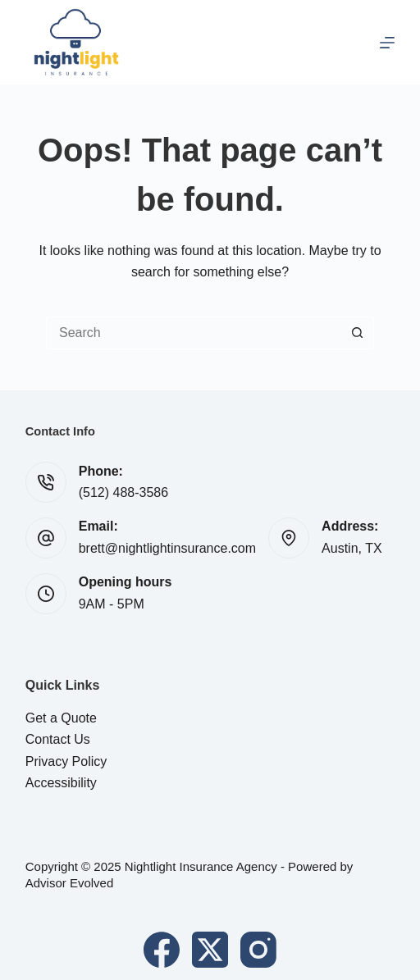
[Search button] (358, 333)
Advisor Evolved (70, 883)
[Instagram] (258, 950)
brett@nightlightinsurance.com (167, 548)
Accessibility (61, 783)
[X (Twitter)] (210, 950)
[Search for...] (194, 333)
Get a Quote (61, 718)
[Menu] (387, 43)
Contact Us (58, 739)
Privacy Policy (66, 761)
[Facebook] (162, 950)
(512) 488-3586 (123, 492)
